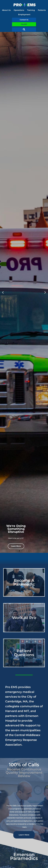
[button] (24, 30)
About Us (6, 10)
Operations (19, 10)
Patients (42, 10)
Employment (24, 14)
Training (31, 10)
